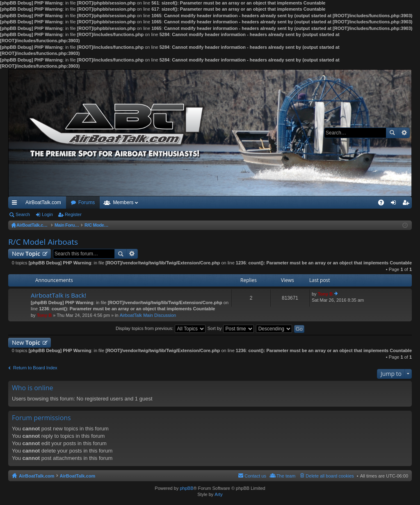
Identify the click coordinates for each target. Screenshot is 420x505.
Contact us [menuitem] (255, 476)
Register (73, 214)
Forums (87, 202)
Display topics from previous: (161, 328)
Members (123, 202)
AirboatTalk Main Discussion (148, 315)
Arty (219, 494)
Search (392, 133)
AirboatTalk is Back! (58, 295)
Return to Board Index (35, 368)
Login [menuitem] (395, 204)
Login (47, 214)
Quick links (16, 204)
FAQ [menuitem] (384, 204)
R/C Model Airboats (43, 242)
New (26, 254)
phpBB (186, 488)
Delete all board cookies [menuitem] (330, 476)
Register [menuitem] (407, 204)
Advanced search (404, 133)
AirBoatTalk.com (43, 202)
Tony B (44, 315)
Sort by (231, 328)
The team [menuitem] (286, 476)
